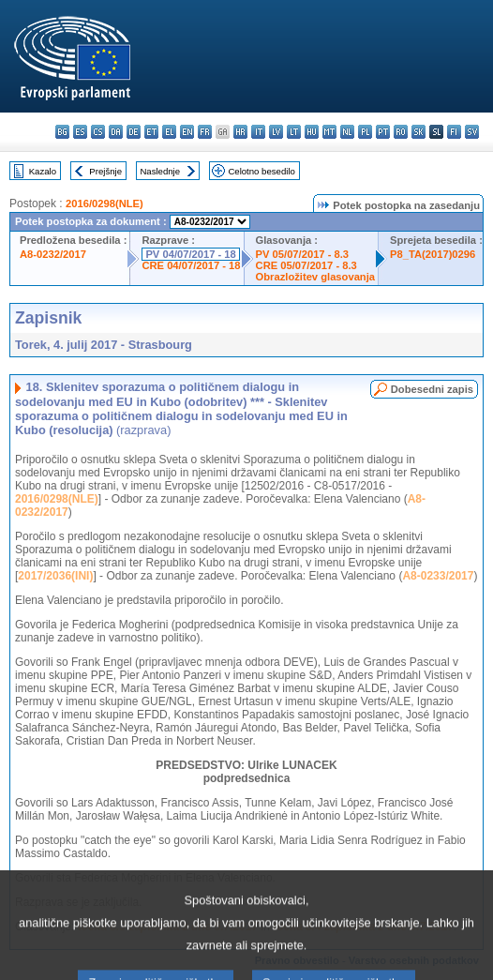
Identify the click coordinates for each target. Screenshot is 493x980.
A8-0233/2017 (438, 576)
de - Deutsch (134, 132)
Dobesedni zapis (432, 389)
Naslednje (160, 171)
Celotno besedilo (261, 171)
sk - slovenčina (418, 132)
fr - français (205, 132)
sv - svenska (472, 132)
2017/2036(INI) (55, 576)
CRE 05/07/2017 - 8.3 (306, 265)
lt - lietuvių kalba (294, 132)
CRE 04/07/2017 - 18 (191, 265)
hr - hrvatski (240, 132)
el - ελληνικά (169, 132)
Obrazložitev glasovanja (315, 277)
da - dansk (116, 132)
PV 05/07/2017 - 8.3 (303, 254)
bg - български (62, 132)
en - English (187, 132)
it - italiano (258, 132)
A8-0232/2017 (53, 254)
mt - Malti (329, 132)
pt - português (383, 132)
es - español (80, 132)
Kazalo (43, 171)
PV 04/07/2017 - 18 (190, 254)
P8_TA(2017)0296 (433, 254)
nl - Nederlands (347, 132)
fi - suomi (454, 132)
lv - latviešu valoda (276, 132)
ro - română (401, 132)
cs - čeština (98, 132)
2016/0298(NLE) (105, 204)
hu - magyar (312, 132)
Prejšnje (105, 171)
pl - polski (365, 132)
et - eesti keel (151, 132)
